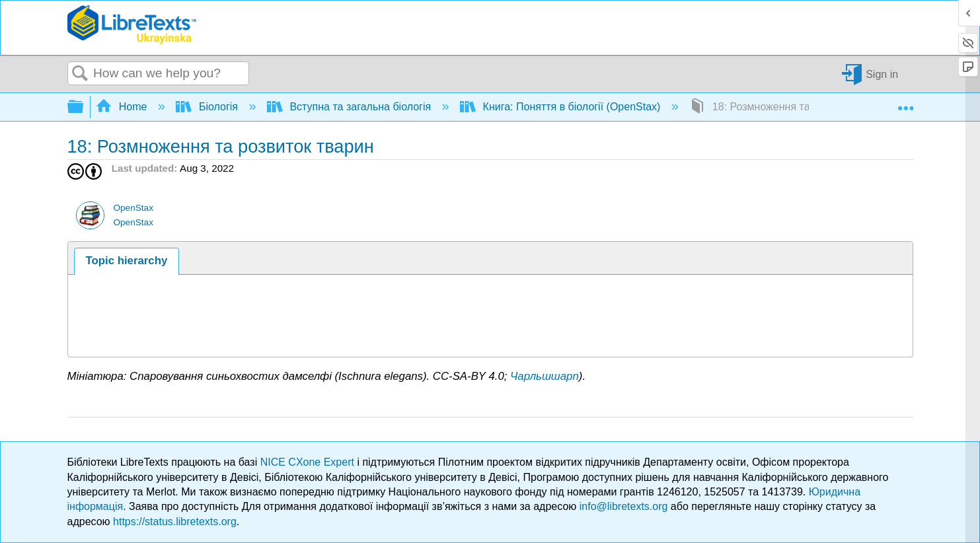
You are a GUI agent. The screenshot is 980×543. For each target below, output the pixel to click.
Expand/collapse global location (905, 103)
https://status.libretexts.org (175, 522)
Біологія (208, 107)
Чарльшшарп (545, 376)
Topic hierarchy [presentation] (127, 261)
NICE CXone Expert (309, 462)
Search (81, 74)
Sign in (882, 74)
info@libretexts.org (624, 506)
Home (123, 107)
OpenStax (133, 208)
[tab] (127, 261)
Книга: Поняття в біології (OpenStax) (562, 107)
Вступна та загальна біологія (351, 107)
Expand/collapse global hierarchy (84, 107)
